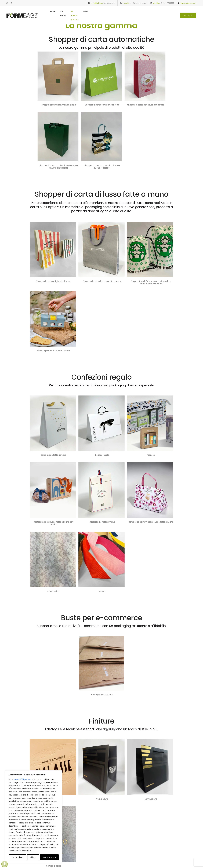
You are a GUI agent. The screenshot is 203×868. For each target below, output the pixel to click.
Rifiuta (33, 857)
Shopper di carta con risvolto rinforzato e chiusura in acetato (59, 167)
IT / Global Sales (97, 3)
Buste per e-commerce (102, 695)
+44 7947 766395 (167, 3)
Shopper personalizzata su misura (53, 351)
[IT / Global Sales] (89, 3)
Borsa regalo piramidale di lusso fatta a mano (151, 522)
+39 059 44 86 (109, 3)
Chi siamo (96, 12)
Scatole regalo (102, 455)
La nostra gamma (114, 12)
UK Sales (156, 3)
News (129, 12)
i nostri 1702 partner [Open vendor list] (22, 779)
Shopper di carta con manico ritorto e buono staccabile (102, 167)
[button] (188, 12)
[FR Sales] (121, 3)
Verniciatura (102, 799)
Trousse (151, 455)
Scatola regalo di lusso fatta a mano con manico (53, 523)
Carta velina (53, 591)
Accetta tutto (49, 857)
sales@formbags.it (189, 3)
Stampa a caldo (53, 866)
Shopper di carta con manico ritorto (102, 105)
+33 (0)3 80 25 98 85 (138, 3)
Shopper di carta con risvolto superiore (146, 105)
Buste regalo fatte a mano (102, 522)
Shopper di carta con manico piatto (59, 105)
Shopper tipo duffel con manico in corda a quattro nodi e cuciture (151, 282)
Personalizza (17, 857)
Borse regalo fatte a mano (53, 455)
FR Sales (126, 3)
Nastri (102, 591)
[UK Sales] (151, 3)
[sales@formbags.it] (179, 3)
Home (84, 12)
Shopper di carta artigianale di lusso (53, 281)
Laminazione (151, 799)
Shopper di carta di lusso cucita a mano (102, 281)
